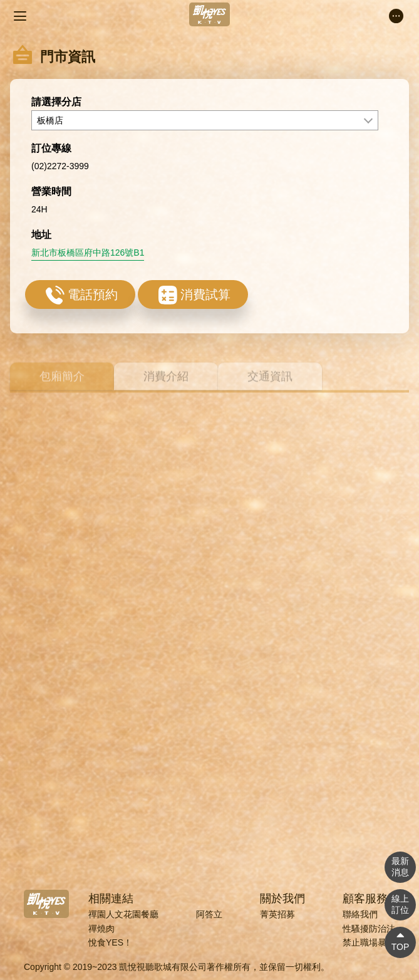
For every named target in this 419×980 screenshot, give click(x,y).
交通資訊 (270, 387)
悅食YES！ (110, 942)
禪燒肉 (101, 929)
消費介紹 (166, 387)
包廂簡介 (62, 387)
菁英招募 (277, 914)
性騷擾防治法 (369, 929)
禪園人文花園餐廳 (123, 914)
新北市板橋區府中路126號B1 (88, 267)
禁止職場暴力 (369, 942)
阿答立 (209, 914)
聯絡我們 (360, 914)
